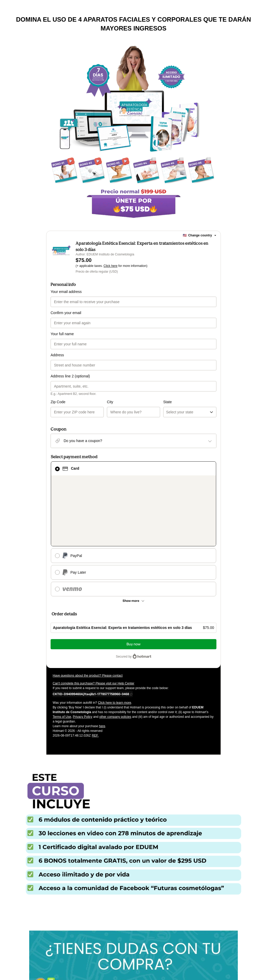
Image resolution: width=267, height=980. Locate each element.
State (139, 402)
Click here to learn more (115, 641)
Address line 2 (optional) (70, 376)
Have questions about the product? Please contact (88, 614)
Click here (110, 266)
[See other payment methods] (133, 540)
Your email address (66, 292)
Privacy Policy (83, 656)
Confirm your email (66, 313)
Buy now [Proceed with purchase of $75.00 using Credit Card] (133, 583)
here (102, 665)
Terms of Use (62, 656)
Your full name (62, 334)
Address (57, 355)
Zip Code (58, 402)
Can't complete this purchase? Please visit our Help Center (93, 622)
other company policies (115, 656)
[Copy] (91, 633)
